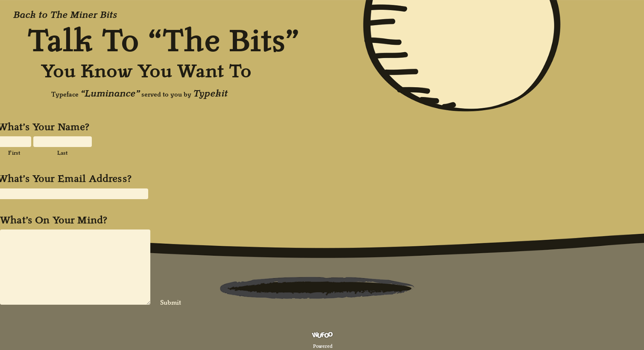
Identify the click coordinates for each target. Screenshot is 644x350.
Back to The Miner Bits (65, 15)
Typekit (210, 93)
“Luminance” (110, 93)
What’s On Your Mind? (54, 220)
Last (63, 153)
